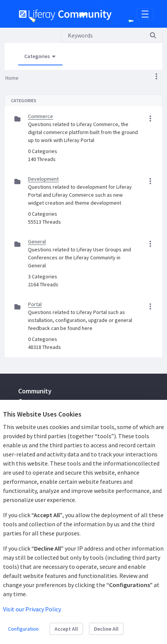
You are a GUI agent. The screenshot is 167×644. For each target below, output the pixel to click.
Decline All (106, 629)
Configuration (23, 629)
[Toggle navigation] (145, 14)
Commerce (41, 116)
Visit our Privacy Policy (32, 609)
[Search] (103, 35)
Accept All (66, 629)
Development (43, 179)
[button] (156, 76)
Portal (35, 304)
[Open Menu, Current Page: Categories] (40, 57)
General (37, 241)
